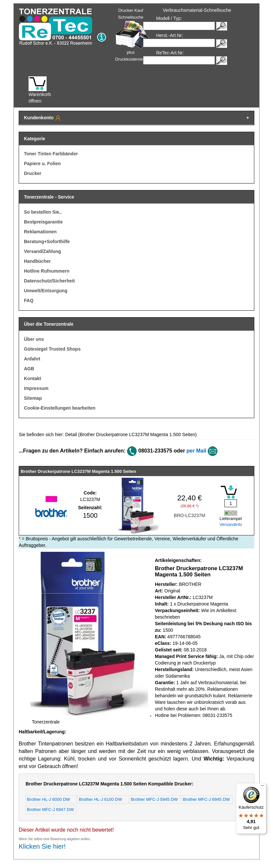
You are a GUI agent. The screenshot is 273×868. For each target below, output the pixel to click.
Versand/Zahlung (42, 251)
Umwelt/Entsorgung (46, 291)
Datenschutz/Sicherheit (49, 281)
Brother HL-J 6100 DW (100, 799)
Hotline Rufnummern (47, 271)
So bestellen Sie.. (43, 212)
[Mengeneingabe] (231, 503)
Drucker (33, 173)
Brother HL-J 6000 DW (49, 799)
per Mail (196, 451)
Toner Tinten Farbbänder (51, 154)
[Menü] (262, 787)
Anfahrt (32, 359)
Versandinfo (231, 524)
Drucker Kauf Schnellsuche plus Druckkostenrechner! (135, 35)
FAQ (29, 300)
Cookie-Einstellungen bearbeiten (60, 408)
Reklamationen (40, 232)
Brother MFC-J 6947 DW (50, 810)
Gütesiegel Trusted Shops (52, 349)
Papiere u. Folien (42, 164)
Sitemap (33, 398)
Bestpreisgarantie (43, 222)
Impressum (36, 388)
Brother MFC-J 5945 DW (154, 799)
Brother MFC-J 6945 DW (206, 799)
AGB (29, 369)
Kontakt (32, 378)
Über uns (34, 339)
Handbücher (37, 261)
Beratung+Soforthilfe (47, 241)
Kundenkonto (43, 118)
